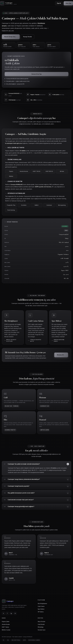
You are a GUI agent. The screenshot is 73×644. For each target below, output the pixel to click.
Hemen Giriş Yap (37, 74)
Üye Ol (59, 3)
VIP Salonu (41, 612)
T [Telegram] (7, 613)
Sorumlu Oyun (42, 630)
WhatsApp (41, 627)
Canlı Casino (41, 606)
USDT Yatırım (5, 627)
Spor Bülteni (41, 609)
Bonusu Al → (61, 357)
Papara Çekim (6, 622)
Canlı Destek (41, 624)
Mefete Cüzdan (6, 630)
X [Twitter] (3, 613)
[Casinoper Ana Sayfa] (8, 3)
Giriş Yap (68, 3)
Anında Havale (6, 624)
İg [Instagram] (11, 613)
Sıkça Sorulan (41, 622)
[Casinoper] (19, 601)
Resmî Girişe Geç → (11, 37)
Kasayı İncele (27, 37)
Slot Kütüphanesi (42, 604)
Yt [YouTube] (15, 613)
